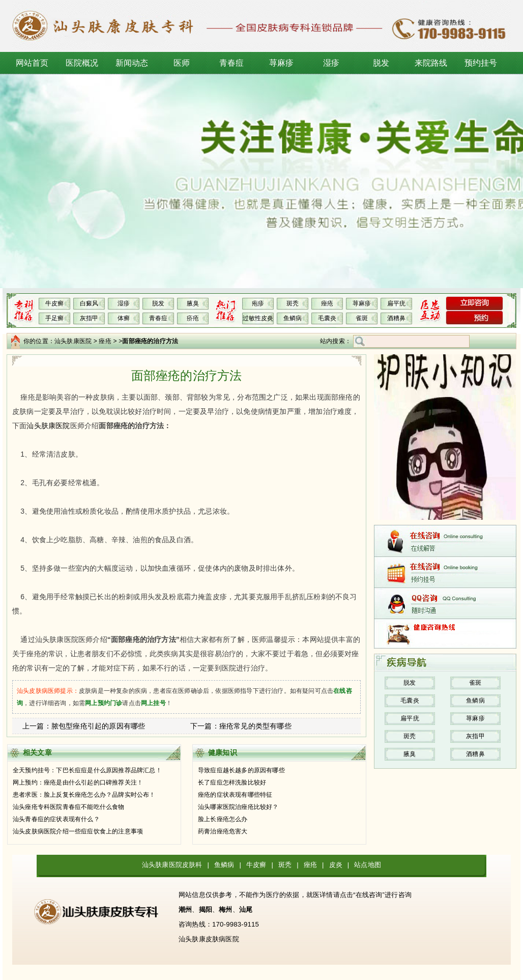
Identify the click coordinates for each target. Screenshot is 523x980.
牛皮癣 (55, 303)
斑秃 (293, 303)
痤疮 (327, 303)
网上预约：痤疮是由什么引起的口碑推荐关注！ (78, 782)
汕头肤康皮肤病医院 (209, 939)
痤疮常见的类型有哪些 (255, 726)
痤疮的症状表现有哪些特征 (235, 795)
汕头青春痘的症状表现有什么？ (56, 819)
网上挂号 (153, 703)
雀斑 (362, 318)
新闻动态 (132, 63)
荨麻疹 (282, 63)
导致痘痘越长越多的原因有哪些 (241, 770)
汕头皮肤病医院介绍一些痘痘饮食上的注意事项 (78, 831)
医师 (182, 63)
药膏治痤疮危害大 (223, 831)
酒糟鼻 (397, 318)
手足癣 (55, 318)
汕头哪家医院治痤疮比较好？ (238, 807)
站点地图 (368, 865)
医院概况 (82, 63)
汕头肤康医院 (73, 341)
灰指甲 (89, 318)
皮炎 (336, 865)
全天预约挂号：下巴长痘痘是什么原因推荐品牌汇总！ (87, 770)
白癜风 (89, 303)
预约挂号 (481, 63)
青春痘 (232, 63)
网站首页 (32, 63)
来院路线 (431, 63)
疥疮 (193, 318)
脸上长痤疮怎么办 (223, 819)
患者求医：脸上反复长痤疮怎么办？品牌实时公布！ (84, 795)
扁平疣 (397, 303)
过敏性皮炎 (258, 318)
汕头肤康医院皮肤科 (172, 865)
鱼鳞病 (293, 318)
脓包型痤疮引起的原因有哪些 (98, 726)
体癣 (124, 318)
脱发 (381, 63)
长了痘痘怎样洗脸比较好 (232, 782)
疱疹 (258, 303)
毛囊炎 (327, 318)
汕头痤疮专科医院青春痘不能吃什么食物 (69, 807)
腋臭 (193, 303)
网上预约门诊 (104, 703)
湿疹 (331, 63)
